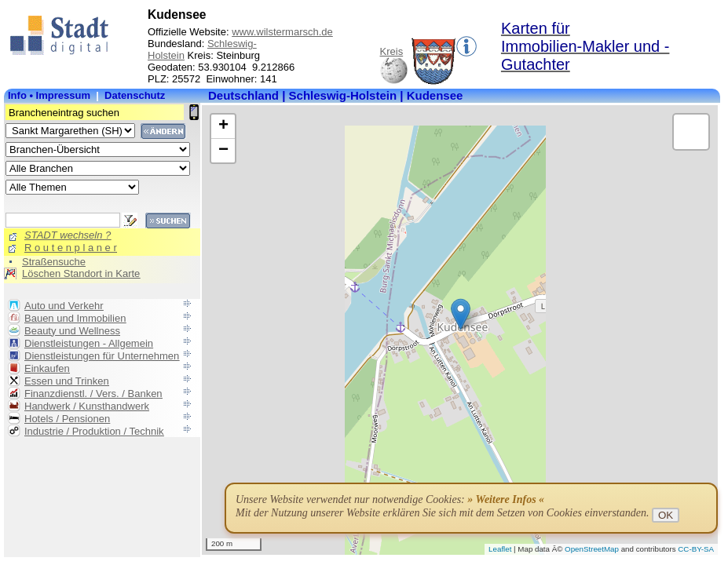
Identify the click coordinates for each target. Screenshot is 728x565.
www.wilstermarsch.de (282, 32)
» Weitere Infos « (506, 499)
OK (666, 515)
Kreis (392, 51)
